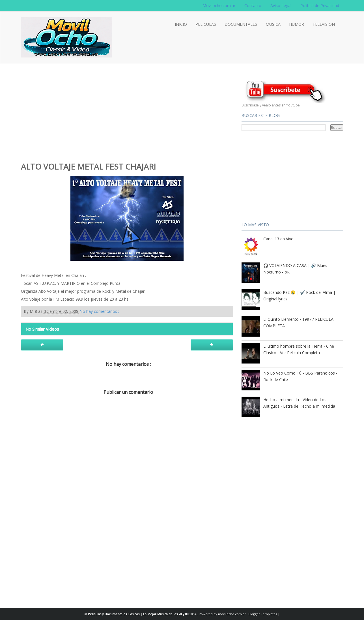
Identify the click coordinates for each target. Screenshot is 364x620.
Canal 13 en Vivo (278, 239)
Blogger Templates (263, 614)
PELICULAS (206, 24)
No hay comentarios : (99, 311)
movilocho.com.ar (232, 614)
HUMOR (297, 24)
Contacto (253, 6)
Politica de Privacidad (320, 6)
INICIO (181, 24)
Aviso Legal (281, 6)
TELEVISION (324, 24)
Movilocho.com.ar (219, 6)
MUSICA (273, 24)
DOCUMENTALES (241, 24)
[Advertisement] (127, 117)
